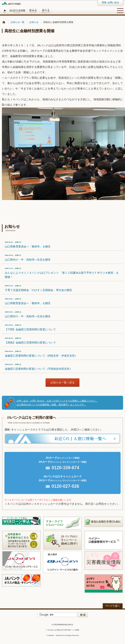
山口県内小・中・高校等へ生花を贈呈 (28, 258)
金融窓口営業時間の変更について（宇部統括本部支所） (38, 367)
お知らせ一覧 (17, 22)
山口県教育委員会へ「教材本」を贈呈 (28, 245)
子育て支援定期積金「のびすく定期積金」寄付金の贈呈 (38, 288)
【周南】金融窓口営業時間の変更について (30, 341)
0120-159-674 (65, 468)
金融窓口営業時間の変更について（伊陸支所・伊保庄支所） (41, 354)
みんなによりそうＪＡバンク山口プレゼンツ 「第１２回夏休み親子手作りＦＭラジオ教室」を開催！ (62, 273)
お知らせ (34, 22)
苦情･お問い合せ (110, 3)
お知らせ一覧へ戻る (62, 382)
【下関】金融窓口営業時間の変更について (30, 328)
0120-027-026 (65, 486)
